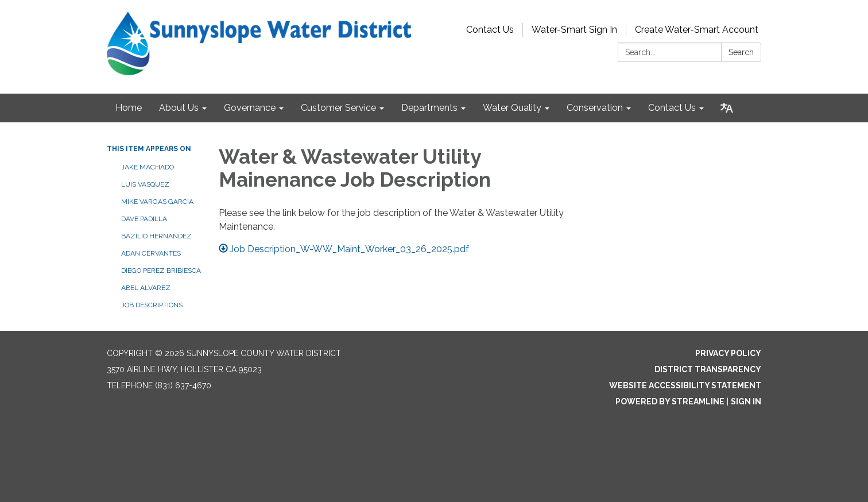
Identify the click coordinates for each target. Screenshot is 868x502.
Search (741, 52)
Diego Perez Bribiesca (161, 271)
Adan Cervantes (151, 253)
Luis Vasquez (145, 184)
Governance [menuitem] (250, 108)
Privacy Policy (728, 353)
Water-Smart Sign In (574, 30)
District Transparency (708, 369)
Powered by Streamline (670, 401)
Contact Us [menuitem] (672, 108)
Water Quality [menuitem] (512, 108)
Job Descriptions (152, 305)
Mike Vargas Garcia (157, 202)
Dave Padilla (144, 219)
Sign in (746, 401)
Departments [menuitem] (429, 108)
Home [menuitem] (129, 108)
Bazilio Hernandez (156, 236)
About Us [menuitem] (179, 108)
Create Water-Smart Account (697, 30)
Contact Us (490, 30)
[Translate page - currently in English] (727, 108)
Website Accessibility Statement (685, 385)
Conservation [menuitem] (595, 108)
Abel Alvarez (146, 288)
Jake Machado (148, 167)
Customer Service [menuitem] (338, 108)
